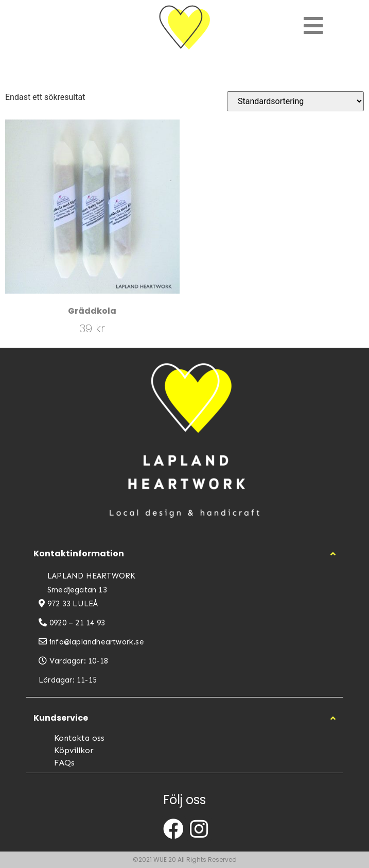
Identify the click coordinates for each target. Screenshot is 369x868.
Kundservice (61, 718)
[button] (184, 554)
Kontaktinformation (79, 554)
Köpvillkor (74, 750)
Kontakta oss (79, 738)
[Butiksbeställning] (295, 101)
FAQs (64, 763)
